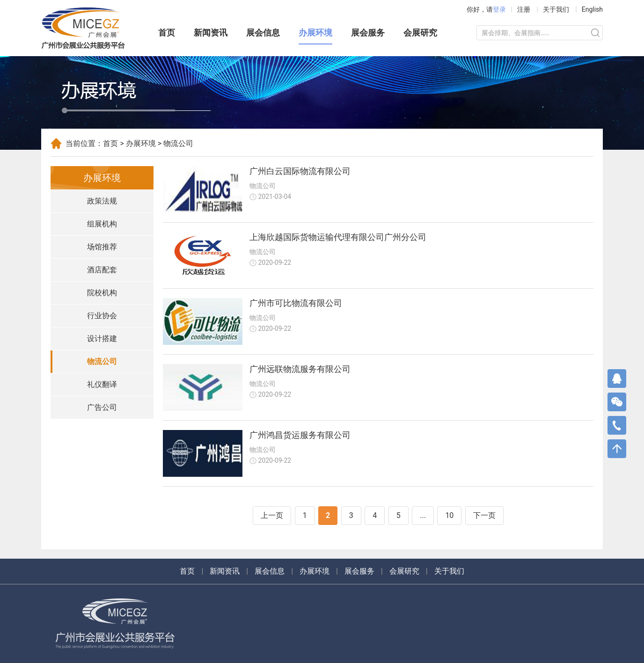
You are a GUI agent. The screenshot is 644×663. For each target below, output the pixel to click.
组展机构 (102, 224)
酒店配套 (102, 270)
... (423, 515)
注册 (524, 9)
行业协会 (102, 316)
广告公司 (102, 407)
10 (449, 515)
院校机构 (102, 293)
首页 (167, 33)
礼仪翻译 (102, 384)
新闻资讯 (211, 33)
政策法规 (102, 201)
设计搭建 (102, 339)
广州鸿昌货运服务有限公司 (300, 435)
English (592, 9)
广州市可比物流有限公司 (296, 303)
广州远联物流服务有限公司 (300, 369)
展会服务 (368, 33)
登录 (499, 9)
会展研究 (420, 33)
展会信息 (263, 33)
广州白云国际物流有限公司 (300, 171)
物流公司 (102, 361)
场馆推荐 (102, 247)
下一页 (484, 515)
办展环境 (315, 33)
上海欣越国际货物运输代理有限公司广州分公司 (338, 237)
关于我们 (556, 9)
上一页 (272, 515)
